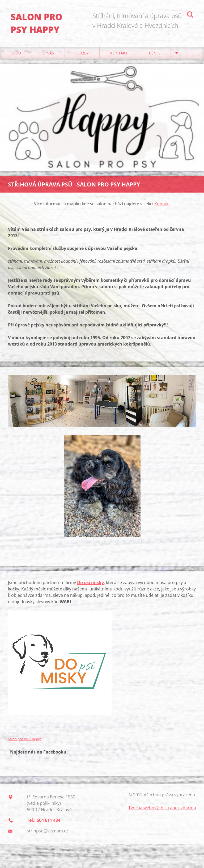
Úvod (16, 53)
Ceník (154, 53)
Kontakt (119, 53)
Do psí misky (90, 582)
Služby (82, 53)
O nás (48, 53)
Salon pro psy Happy (24, 739)
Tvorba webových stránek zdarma (162, 808)
